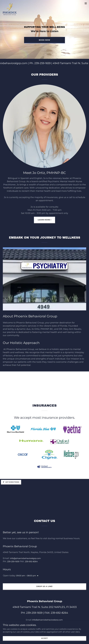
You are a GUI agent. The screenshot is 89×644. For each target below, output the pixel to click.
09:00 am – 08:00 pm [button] (26, 576)
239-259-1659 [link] (13, 562)
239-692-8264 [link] (31, 562)
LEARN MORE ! (45, 220)
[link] (10, 3)
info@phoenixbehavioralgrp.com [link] (25, 558)
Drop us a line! (45, 586)
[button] (86, 3)
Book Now (44, 40)
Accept (44, 638)
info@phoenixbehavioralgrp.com (47, 620)
